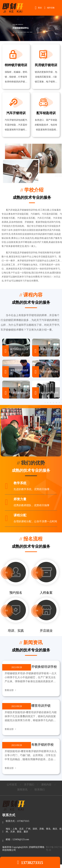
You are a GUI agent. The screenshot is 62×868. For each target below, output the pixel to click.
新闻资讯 (22, 790)
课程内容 (46, 785)
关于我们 (29, 785)
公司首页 (12, 785)
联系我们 (40, 790)
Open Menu (58, 8)
